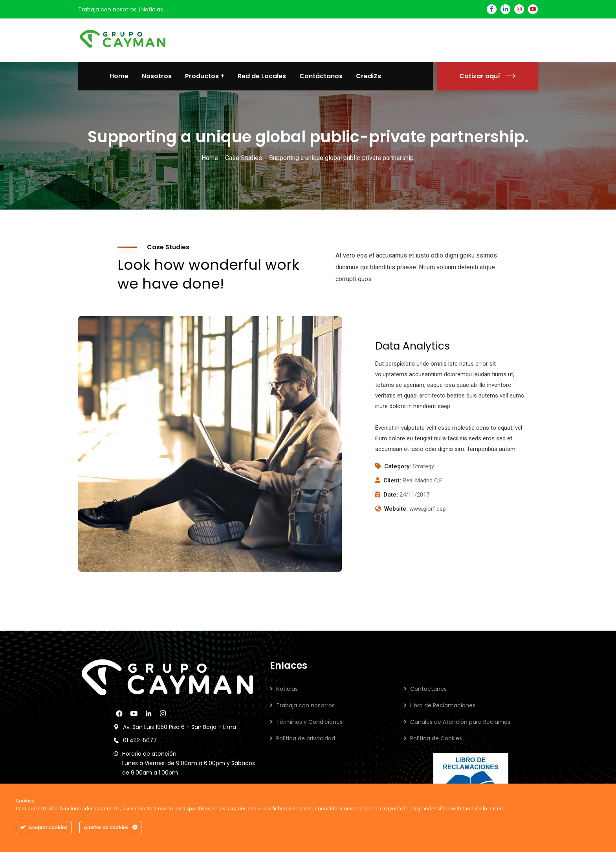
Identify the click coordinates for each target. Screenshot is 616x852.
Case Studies (244, 158)
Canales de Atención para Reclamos (460, 722)
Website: (396, 509)
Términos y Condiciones (309, 722)
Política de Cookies (436, 738)
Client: (392, 480)
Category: (398, 466)
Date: (391, 495)
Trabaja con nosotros (107, 9)
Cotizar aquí (487, 76)
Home (210, 158)
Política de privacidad (306, 738)
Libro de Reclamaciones (443, 705)
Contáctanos (428, 689)
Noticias (152, 9)
